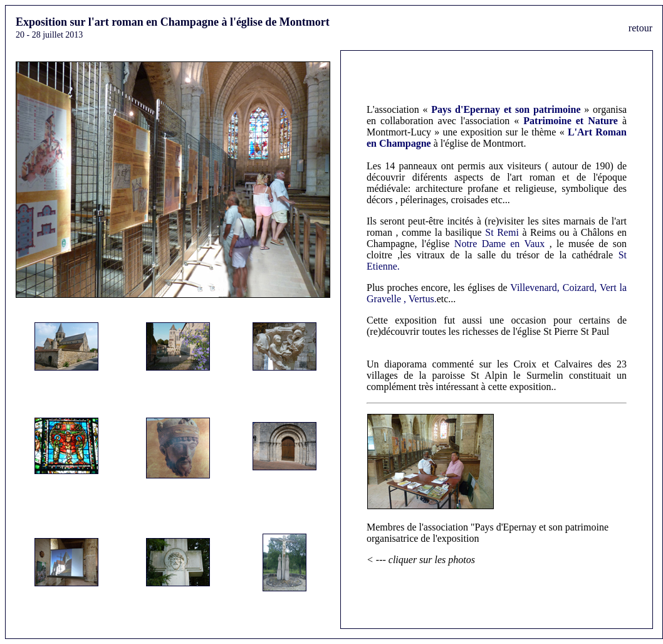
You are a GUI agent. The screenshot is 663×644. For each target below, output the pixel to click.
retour (640, 28)
